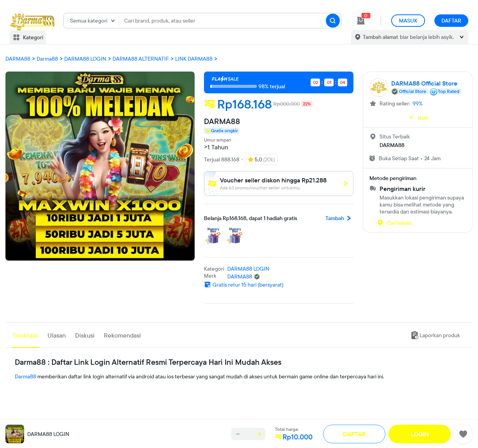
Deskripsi (26, 335)
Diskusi (85, 335)
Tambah (339, 218)
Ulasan (57, 335)
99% (418, 103)
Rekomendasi (122, 335)
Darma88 (25, 376)
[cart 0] (361, 21)
